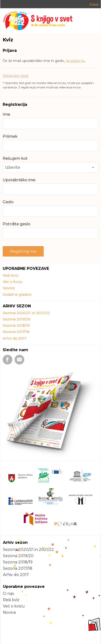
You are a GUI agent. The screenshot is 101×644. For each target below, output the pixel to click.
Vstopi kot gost (16, 76)
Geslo (8, 202)
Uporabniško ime (19, 180)
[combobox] (50, 167)
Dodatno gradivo (17, 295)
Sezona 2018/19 (16, 326)
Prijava (94, 4)
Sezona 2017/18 (16, 332)
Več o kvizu (13, 282)
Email (19, 360)
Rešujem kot (15, 158)
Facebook (8, 360)
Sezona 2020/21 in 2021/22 (26, 313)
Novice (9, 288)
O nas (8, 594)
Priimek (10, 136)
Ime (6, 114)
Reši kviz (10, 275)
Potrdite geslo (17, 224)
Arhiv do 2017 (15, 338)
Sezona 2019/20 (17, 319)
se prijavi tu (75, 61)
